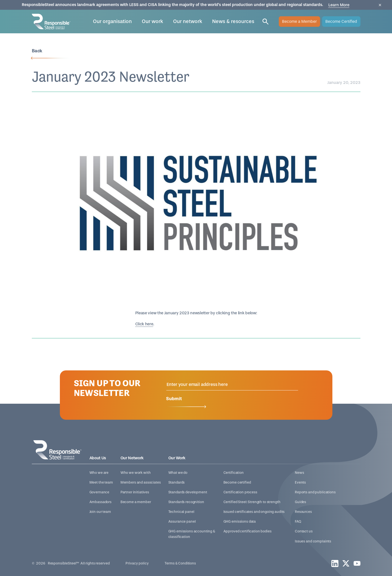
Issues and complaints (313, 541)
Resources (303, 512)
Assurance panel (182, 522)
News (299, 473)
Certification (234, 473)
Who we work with (136, 473)
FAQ (298, 522)
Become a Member (299, 21)
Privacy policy (137, 563)
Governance (99, 492)
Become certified (237, 482)
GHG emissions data (240, 522)
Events (300, 482)
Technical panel (181, 512)
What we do (178, 473)
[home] (51, 21)
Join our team (100, 512)
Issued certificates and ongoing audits (254, 512)
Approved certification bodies (247, 531)
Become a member (136, 502)
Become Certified (341, 21)
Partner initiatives (135, 492)
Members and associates (141, 482)
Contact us (304, 531)
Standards (177, 482)
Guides (300, 502)
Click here (144, 324)
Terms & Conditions (180, 563)
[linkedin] (335, 563)
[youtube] (357, 563)
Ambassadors (100, 502)
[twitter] (346, 563)
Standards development (188, 492)
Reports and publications (315, 492)
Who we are (99, 473)
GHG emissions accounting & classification (192, 534)
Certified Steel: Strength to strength (252, 502)
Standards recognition (186, 502)
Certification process (240, 492)
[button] (112, 22)
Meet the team (101, 482)
